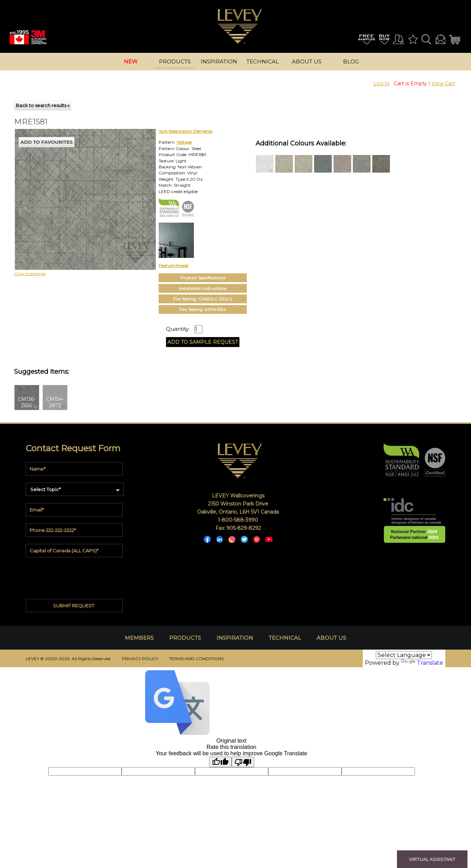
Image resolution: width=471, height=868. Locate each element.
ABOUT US (331, 638)
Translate (422, 663)
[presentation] (75, 575)
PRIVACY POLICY (140, 659)
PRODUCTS (185, 638)
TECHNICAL (285, 638)
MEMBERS (139, 638)
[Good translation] (220, 762)
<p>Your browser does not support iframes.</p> (72, 191)
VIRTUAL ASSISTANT (432, 859)
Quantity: (178, 329)
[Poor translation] (243, 762)
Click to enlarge (30, 274)
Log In (381, 83)
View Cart (443, 83)
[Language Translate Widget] (404, 655)
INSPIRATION (235, 638)
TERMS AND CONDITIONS (196, 659)
